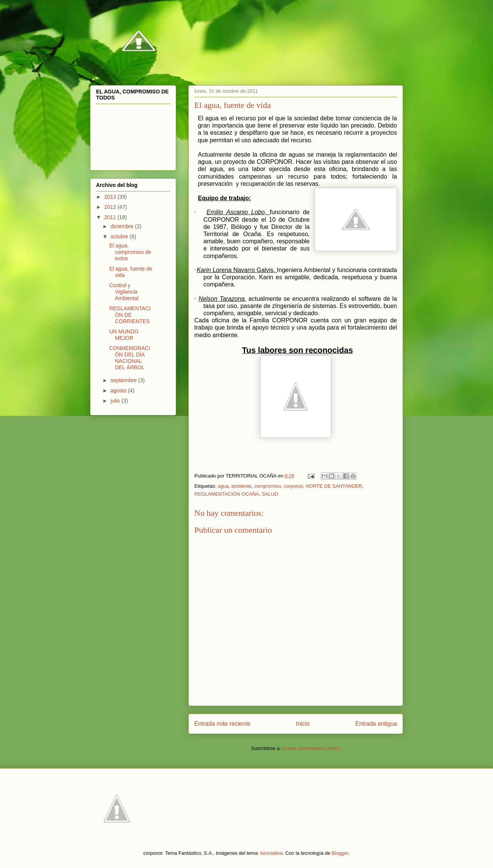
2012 (111, 207)
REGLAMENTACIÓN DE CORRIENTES (130, 315)
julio (116, 401)
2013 (111, 197)
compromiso (267, 486)
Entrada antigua (376, 724)
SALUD (270, 494)
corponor (293, 486)
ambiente (241, 486)
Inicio (303, 724)
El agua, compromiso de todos (130, 252)
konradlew (272, 853)
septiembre (124, 380)
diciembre (123, 226)
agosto (119, 390)
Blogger (340, 853)
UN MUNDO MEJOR (124, 335)
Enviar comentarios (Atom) (311, 748)
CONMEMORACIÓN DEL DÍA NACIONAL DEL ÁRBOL (130, 358)
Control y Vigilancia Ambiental (124, 292)
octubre (120, 236)
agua (223, 486)
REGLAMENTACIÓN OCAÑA (227, 494)
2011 (111, 217)
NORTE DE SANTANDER (334, 486)
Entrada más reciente (222, 724)
